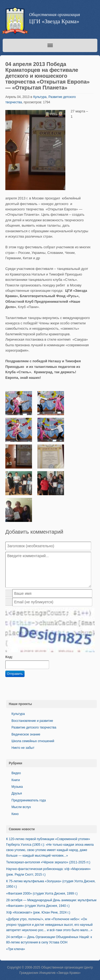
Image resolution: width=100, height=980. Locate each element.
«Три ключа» (16, 949)
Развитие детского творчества (34, 727)
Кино (15, 814)
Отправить (15, 674)
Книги (16, 780)
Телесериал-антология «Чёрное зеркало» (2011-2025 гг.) (48, 862)
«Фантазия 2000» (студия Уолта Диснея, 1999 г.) (42, 894)
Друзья (17, 793)
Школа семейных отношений (33, 741)
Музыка (17, 787)
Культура (40, 97)
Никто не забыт (23, 748)
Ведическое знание (26, 734)
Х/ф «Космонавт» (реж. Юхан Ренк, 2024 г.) (38, 912)
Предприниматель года (29, 800)
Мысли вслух (21, 807)
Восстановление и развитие (32, 721)
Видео (16, 773)
